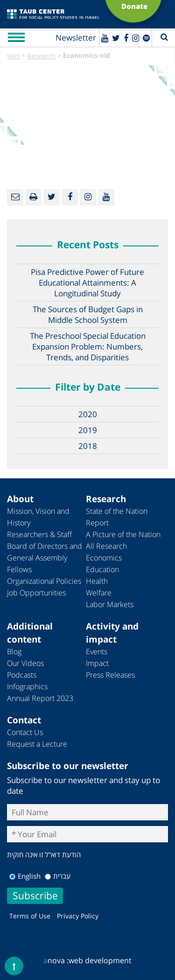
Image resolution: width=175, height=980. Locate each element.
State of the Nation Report (117, 517)
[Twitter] (116, 38)
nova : (56, 960)
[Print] (33, 197)
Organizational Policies (44, 581)
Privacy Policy (78, 916)
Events (97, 651)
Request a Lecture (37, 744)
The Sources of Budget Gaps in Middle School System (88, 315)
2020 (88, 414)
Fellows (19, 569)
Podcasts (22, 675)
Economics (104, 558)
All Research (106, 546)
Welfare (99, 593)
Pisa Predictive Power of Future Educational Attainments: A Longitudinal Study (87, 283)
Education (102, 569)
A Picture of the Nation (123, 534)
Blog (14, 651)
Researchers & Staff (39, 534)
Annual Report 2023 (40, 698)
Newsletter (76, 38)
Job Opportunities (36, 593)
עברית (58, 876)
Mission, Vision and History (38, 517)
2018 (88, 446)
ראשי (14, 56)
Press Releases (110, 675)
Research (42, 56)
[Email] (15, 197)
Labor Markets (110, 604)
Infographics (27, 686)
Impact (97, 663)
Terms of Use (30, 916)
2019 (88, 430)
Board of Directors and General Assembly (45, 552)
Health (97, 581)
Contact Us (25, 732)
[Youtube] (105, 38)
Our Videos (25, 663)
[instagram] (136, 38)
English (25, 876)
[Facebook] (126, 38)
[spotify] (146, 38)
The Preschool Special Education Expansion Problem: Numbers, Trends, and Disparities (88, 346)
